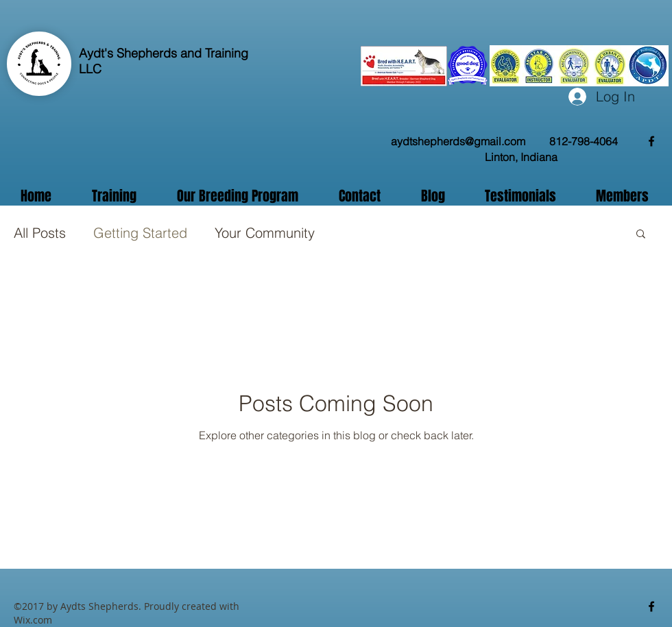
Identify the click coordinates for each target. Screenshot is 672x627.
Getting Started (140, 233)
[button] (641, 235)
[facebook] (651, 141)
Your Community (265, 233)
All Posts (40, 233)
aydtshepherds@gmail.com (458, 141)
